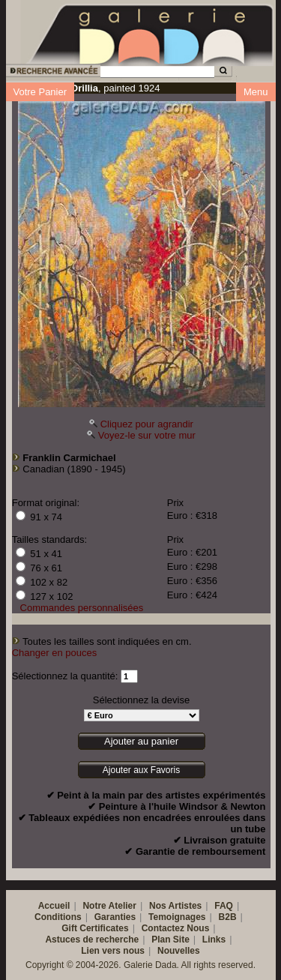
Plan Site (170, 940)
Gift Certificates (95, 928)
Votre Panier (40, 92)
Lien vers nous (113, 951)
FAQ (224, 906)
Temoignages (177, 917)
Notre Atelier (109, 906)
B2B (228, 917)
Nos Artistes (175, 906)
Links (214, 940)
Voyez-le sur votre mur (147, 435)
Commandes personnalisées (82, 608)
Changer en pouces (54, 653)
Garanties (115, 917)
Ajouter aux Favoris (141, 770)
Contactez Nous (176, 928)
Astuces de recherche (92, 940)
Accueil (54, 906)
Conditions (58, 917)
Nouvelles (179, 951)
